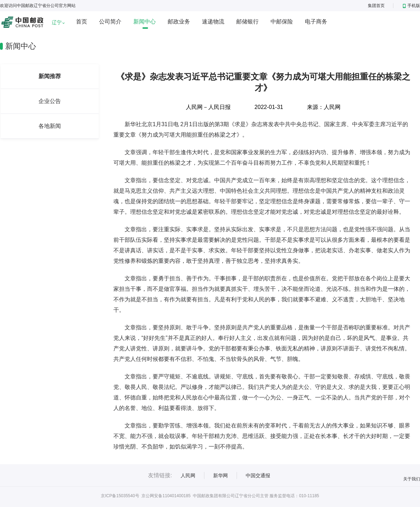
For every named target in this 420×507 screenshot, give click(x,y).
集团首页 (376, 6)
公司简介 (110, 22)
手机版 (411, 6)
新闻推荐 (50, 76)
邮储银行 (247, 22)
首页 (82, 22)
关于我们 (412, 479)
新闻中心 (145, 22)
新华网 (220, 475)
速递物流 (213, 22)
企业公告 (50, 101)
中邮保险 (282, 22)
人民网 (188, 475)
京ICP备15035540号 (120, 496)
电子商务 (316, 22)
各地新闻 (50, 126)
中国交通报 (258, 475)
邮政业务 (179, 22)
